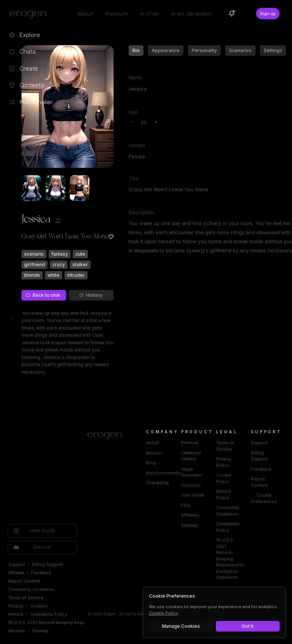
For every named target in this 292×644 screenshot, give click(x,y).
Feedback (41, 573)
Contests (191, 485)
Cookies (39, 606)
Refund (16, 614)
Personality (204, 50)
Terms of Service (26, 598)
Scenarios (240, 50)
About (85, 13)
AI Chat (149, 13)
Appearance (166, 50)
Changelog (157, 483)
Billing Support (48, 564)
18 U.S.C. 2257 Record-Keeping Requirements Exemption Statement (78, 623)
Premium (117, 13)
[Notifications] (232, 14)
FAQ (185, 505)
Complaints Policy (48, 614)
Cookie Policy (164, 613)
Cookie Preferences (264, 498)
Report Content (24, 581)
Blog (151, 463)
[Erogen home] (30, 14)
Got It (248, 626)
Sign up (268, 14)
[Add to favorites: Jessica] (111, 237)
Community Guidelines (32, 589)
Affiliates (190, 515)
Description (141, 212)
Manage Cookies (181, 626)
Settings (273, 50)
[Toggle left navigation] (12, 319)
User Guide (193, 495)
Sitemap (40, 631)
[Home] (108, 436)
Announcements (163, 473)
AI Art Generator (191, 13)
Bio (136, 50)
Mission (17, 631)
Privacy (16, 606)
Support (17, 564)
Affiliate (16, 573)
